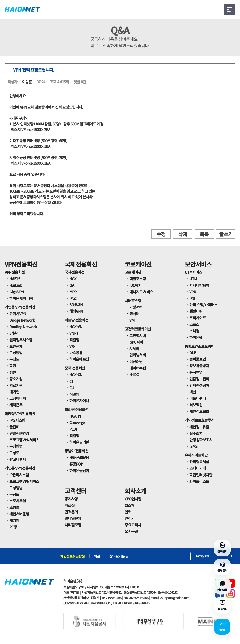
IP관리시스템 (19, 475)
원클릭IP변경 (19, 433)
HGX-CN (76, 375)
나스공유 (76, 353)
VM (132, 320)
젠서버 (134, 313)
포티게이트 (198, 318)
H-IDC (134, 375)
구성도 (14, 359)
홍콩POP (76, 464)
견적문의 (71, 512)
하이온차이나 (79, 400)
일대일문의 (73, 518)
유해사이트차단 (196, 455)
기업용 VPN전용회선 (20, 307)
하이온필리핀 (79, 442)
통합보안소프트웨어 (199, 346)
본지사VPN (18, 313)
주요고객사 (133, 525)
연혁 (128, 512)
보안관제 (16, 346)
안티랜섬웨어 (199, 385)
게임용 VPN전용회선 (20, 468)
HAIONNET (22, 9)
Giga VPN (17, 292)
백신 (193, 392)
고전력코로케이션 (138, 329)
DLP (193, 353)
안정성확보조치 (201, 440)
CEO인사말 (133, 499)
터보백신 (196, 405)
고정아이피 (18, 398)
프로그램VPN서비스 (24, 440)
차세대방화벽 (199, 285)
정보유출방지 (199, 366)
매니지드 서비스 (141, 292)
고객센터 (75, 491)
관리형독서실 (199, 462)
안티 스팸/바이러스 (203, 305)
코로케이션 (138, 264)
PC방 (13, 527)
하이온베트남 (79, 359)
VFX (72, 346)
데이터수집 (138, 368)
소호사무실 (18, 501)
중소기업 (16, 379)
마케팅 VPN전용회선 (20, 414)
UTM (193, 279)
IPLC (73, 298)
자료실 (70, 505)
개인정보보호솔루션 (199, 420)
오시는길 (131, 531)
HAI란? (15, 279)
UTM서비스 (193, 272)
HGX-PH (76, 416)
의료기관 (16, 385)
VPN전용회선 (21, 264)
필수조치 (196, 433)
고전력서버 (138, 335)
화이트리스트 (199, 481)
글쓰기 (226, 234)
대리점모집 (73, 525)
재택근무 (16, 405)
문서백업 (196, 372)
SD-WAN (76, 305)
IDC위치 (135, 285)
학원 (13, 366)
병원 (13, 372)
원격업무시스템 (21, 340)
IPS (192, 298)
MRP (73, 292)
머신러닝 (136, 361)
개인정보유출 (199, 427)
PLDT (73, 429)
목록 (204, 234)
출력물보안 (198, 359)
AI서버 (134, 349)
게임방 (14, 520)
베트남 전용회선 (77, 320)
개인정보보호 (199, 411)
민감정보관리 (199, 379)
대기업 (14, 392)
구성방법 (16, 353)
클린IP (14, 427)
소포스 (194, 324)
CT (71, 381)
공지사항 (71, 499)
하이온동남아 (79, 470)
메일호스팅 (138, 279)
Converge (77, 422)
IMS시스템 (17, 420)
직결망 (74, 340)
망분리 (14, 333)
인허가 (130, 518)
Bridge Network (22, 320)
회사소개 (135, 491)
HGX (73, 279)
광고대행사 (18, 459)
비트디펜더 (198, 398)
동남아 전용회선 (77, 451)
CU (72, 388)
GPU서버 (136, 342)
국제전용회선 (81, 264)
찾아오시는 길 (119, 556)
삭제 (183, 234)
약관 (97, 556)
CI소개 (129, 505)
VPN (193, 292)
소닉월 (194, 331)
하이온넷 (196, 337)
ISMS (193, 446)
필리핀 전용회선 (77, 409)
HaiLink (15, 285)
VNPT (74, 333)
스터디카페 (198, 468)
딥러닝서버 (138, 355)
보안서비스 (198, 264)
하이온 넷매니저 (21, 298)
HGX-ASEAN (79, 457)
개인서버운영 (19, 514)
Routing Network (23, 327)
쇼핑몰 (14, 507)
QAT (73, 285)
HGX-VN (76, 327)
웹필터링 (196, 311)
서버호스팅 (133, 301)
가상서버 (136, 307)
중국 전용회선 (75, 368)
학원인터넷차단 (201, 475)
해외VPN (76, 311)
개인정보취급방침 (72, 556)
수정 (161, 234)
